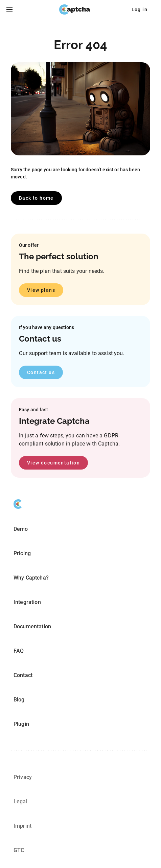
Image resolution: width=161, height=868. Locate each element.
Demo (21, 529)
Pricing (22, 553)
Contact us (41, 372)
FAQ (19, 651)
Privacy (23, 777)
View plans (41, 290)
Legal (20, 801)
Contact (23, 675)
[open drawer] (9, 9)
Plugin (21, 724)
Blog (19, 700)
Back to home (36, 198)
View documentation (53, 463)
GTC (19, 850)
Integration (27, 602)
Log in (140, 9)
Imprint (22, 826)
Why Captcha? (31, 578)
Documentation (32, 626)
